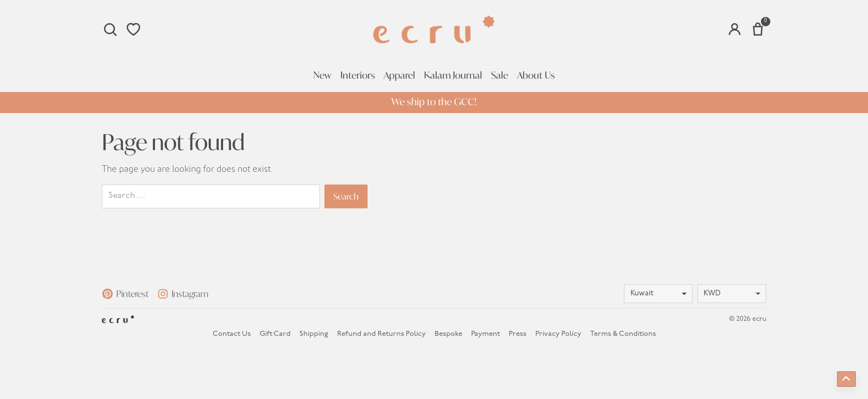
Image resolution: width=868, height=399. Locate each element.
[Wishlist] (133, 29)
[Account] (735, 29)
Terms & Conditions (623, 334)
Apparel (399, 75)
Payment (485, 334)
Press (518, 334)
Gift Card (275, 334)
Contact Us (232, 334)
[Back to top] (846, 379)
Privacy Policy (558, 334)
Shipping (314, 334)
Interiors (358, 75)
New (322, 75)
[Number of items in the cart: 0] (758, 29)
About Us (536, 75)
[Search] (110, 29)
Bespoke (448, 334)
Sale (500, 75)
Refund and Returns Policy (381, 334)
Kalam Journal (453, 75)
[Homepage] (434, 29)
